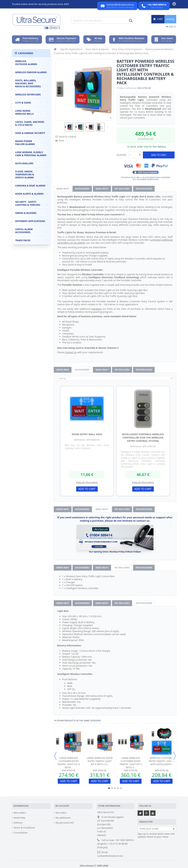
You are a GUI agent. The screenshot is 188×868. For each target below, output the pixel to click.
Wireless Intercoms (32, 94)
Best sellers (20, 813)
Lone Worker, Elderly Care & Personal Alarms (32, 154)
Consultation (21, 833)
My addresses (63, 818)
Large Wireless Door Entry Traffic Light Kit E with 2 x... (100, 761)
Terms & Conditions (24, 828)
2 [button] (112, 788)
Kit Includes (122, 189)
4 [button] (118, 788)
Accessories (82, 189)
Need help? (102, 189)
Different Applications (32, 221)
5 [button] (121, 788)
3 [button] (115, 788)
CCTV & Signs (32, 103)
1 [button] (109, 788)
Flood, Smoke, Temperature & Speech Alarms (32, 174)
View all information (87, 482)
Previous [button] (55, 756)
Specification (144, 189)
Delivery (18, 823)
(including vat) (146, 139)
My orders (61, 813)
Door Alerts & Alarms (32, 194)
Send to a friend (67, 137)
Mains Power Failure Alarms (32, 143)
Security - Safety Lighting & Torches (32, 203)
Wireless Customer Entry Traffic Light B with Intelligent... (162, 761)
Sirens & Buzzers (32, 213)
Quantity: (122, 155)
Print (61, 141)
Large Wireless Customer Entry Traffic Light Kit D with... (69, 763)
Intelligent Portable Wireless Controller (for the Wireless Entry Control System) (143, 437)
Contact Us (71, 352)
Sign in (171, 26)
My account (62, 806)
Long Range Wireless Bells (32, 112)
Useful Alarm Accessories (32, 231)
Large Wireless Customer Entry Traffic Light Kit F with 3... (131, 763)
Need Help (19, 818)
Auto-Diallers (32, 163)
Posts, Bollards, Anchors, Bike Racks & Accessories (32, 83)
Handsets (97, 309)
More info (63, 189)
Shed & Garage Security (32, 133)
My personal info (65, 823)
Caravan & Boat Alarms (32, 186)
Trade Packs (32, 240)
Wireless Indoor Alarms (32, 72)
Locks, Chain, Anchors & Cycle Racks (32, 123)
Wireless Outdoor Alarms (32, 63)
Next (107, 127)
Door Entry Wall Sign (87, 434)
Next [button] (175, 756)
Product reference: (127, 88)
